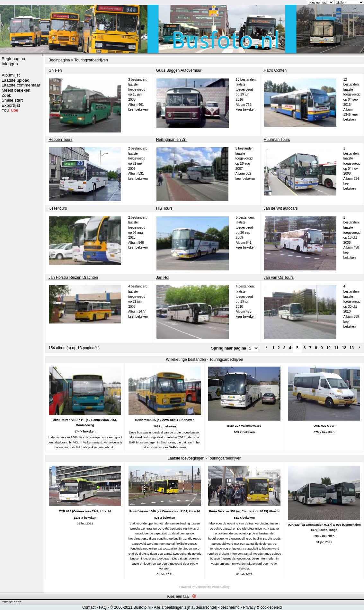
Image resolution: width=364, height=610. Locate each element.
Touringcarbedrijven (91, 60)
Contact (89, 607)
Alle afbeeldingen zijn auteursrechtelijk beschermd (197, 607)
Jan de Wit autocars (281, 208)
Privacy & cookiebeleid (262, 607)
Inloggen (10, 64)
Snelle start (12, 100)
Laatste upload (16, 80)
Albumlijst (11, 75)
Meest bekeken (16, 90)
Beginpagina (13, 59)
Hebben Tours (61, 140)
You (10, 110)
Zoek (6, 95)
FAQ (103, 607)
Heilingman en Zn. (172, 140)
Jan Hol (163, 278)
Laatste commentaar (21, 85)
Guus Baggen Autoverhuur (179, 70)
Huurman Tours (277, 140)
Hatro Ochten (275, 70)
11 (336, 348)
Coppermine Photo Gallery (212, 587)
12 (344, 348)
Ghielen (55, 70)
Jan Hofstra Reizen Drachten (73, 278)
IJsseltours (58, 208)
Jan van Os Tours (279, 278)
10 (328, 348)
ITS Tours (164, 208)
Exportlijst (11, 105)
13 (352, 348)
